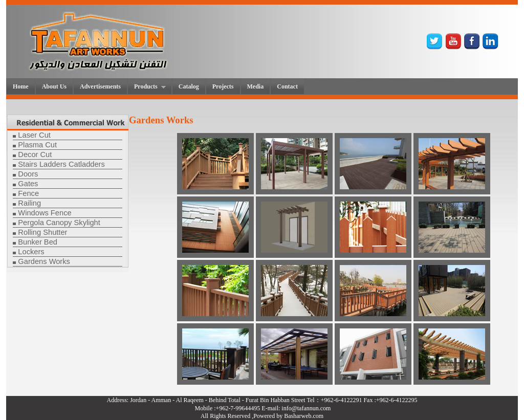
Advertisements (100, 86)
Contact (287, 86)
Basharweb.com (304, 416)
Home (21, 86)
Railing (29, 203)
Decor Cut (35, 154)
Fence (28, 193)
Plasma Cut (37, 145)
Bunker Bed (38, 242)
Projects (223, 86)
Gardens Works (44, 261)
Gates (28, 184)
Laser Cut (34, 135)
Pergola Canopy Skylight (59, 223)
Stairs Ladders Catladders (61, 164)
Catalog (189, 86)
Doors (28, 174)
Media (256, 86)
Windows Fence (45, 213)
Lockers (31, 252)
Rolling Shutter (42, 232)
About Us (54, 86)
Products (147, 87)
